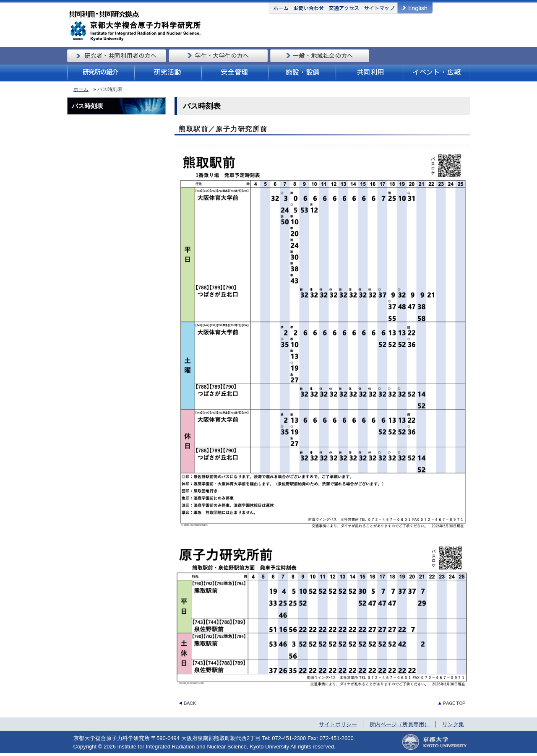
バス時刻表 (87, 106)
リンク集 (453, 724)
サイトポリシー (338, 724)
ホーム (81, 89)
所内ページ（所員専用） (400, 724)
